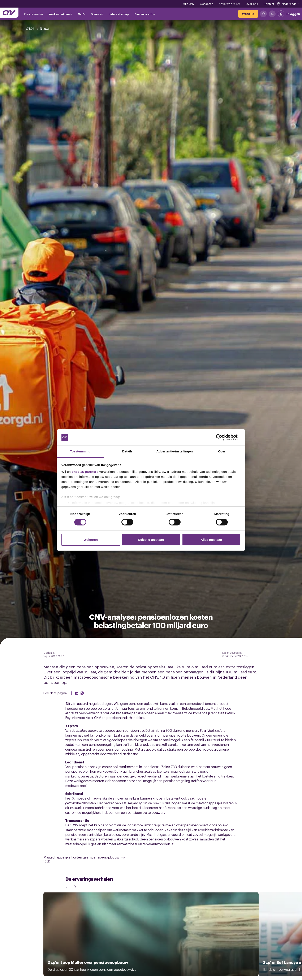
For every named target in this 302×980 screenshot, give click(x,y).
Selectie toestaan (151, 540)
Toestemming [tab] (80, 451)
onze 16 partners (85, 472)
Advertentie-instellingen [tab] (175, 451)
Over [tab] (222, 451)
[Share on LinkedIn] (77, 693)
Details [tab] (128, 451)
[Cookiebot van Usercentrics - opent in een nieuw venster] (222, 437)
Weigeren (91, 540)
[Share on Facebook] (71, 693)
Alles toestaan (211, 540)
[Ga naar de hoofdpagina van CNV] (9, 13)
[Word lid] (248, 14)
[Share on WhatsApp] (82, 693)
